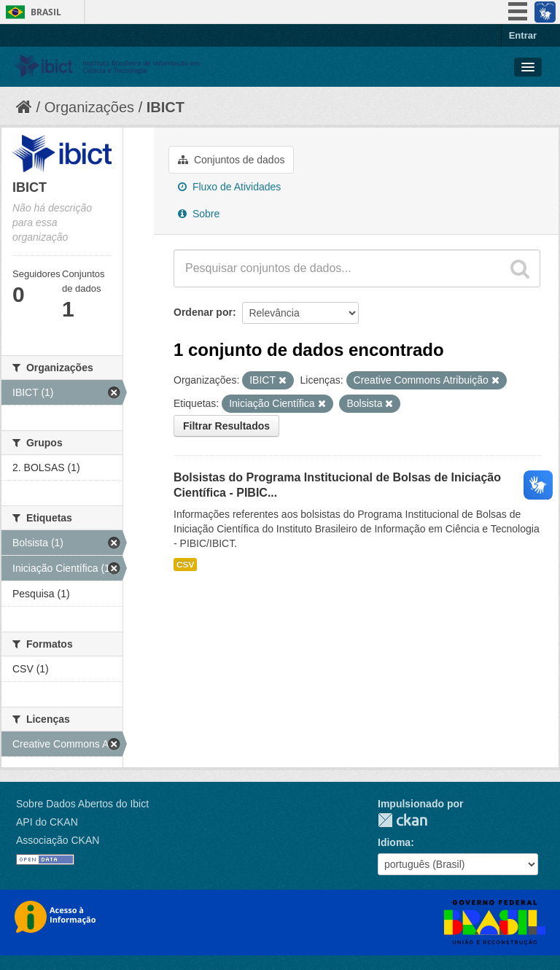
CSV (185, 564)
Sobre (199, 214)
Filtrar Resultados (226, 426)
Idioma (394, 842)
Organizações (89, 107)
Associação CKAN (58, 840)
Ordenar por (203, 312)
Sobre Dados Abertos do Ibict (82, 804)
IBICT (166, 107)
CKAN (402, 820)
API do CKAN (47, 822)
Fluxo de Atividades (229, 187)
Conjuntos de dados (231, 160)
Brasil (46, 12)
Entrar (523, 35)
